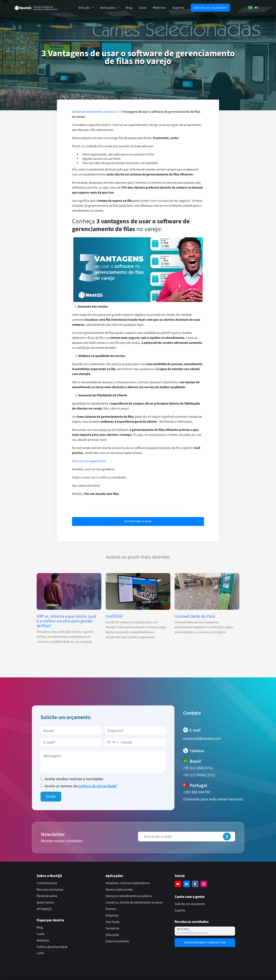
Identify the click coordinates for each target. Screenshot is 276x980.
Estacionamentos (117, 941)
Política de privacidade (52, 947)
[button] (86, 8)
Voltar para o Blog (138, 521)
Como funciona (47, 883)
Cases (143, 8)
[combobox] (253, 8)
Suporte (178, 8)
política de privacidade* (98, 786)
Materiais (160, 8)
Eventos (111, 909)
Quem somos (45, 903)
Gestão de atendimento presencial (95, 112)
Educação (112, 935)
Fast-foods (113, 922)
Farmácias (113, 928)
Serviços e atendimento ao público (129, 896)
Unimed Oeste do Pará (195, 616)
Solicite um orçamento (210, 8)
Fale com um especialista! (89, 461)
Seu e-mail (183, 929)
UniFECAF (114, 616)
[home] (36, 8)
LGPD (40, 953)
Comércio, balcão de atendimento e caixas (134, 903)
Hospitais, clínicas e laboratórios (128, 883)
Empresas (112, 915)
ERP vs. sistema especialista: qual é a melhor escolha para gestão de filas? (66, 621)
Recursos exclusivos (50, 890)
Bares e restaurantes (119, 890)
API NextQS (44, 909)
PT (253, 8)
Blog (129, 8)
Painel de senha (47, 896)
